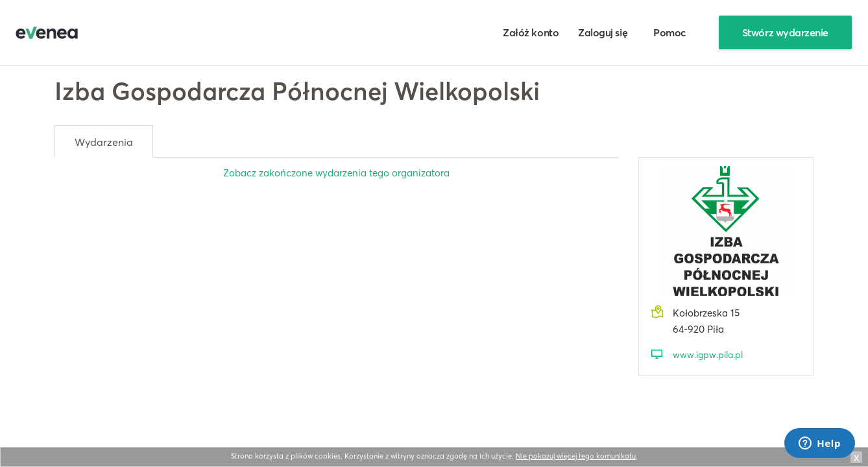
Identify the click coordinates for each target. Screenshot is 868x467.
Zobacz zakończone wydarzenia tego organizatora (336, 173)
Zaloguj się (603, 32)
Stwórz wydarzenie (785, 32)
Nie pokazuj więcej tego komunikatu (576, 456)
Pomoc (670, 32)
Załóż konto (531, 32)
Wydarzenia (104, 142)
